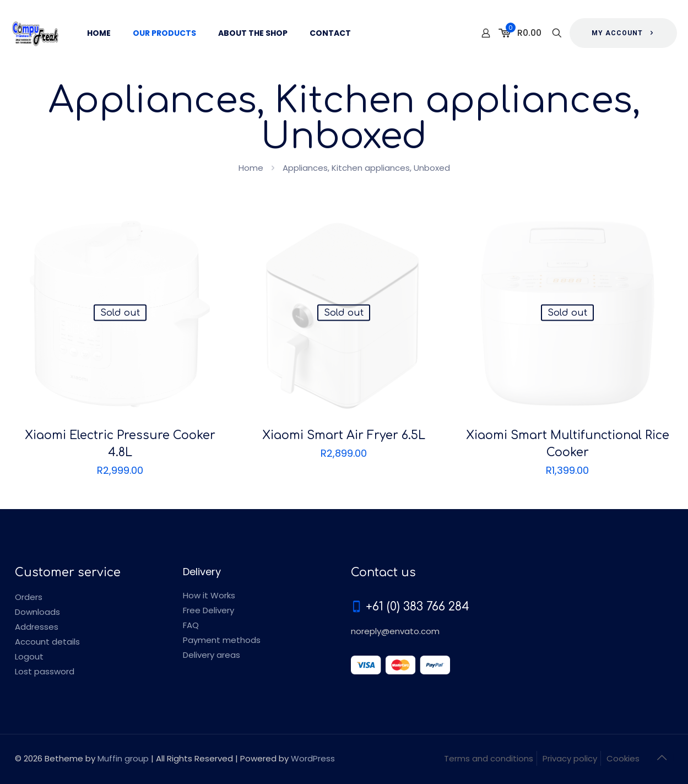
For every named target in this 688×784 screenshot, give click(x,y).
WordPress (313, 758)
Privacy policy (570, 758)
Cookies (623, 758)
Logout (29, 656)
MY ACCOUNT (623, 33)
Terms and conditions (489, 758)
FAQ (191, 625)
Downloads (37, 612)
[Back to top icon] (662, 758)
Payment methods (222, 640)
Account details (47, 642)
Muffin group (123, 758)
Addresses (37, 627)
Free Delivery (208, 610)
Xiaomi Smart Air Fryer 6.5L (344, 435)
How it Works (209, 595)
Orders (29, 597)
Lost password (45, 671)
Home (251, 168)
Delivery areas (212, 655)
